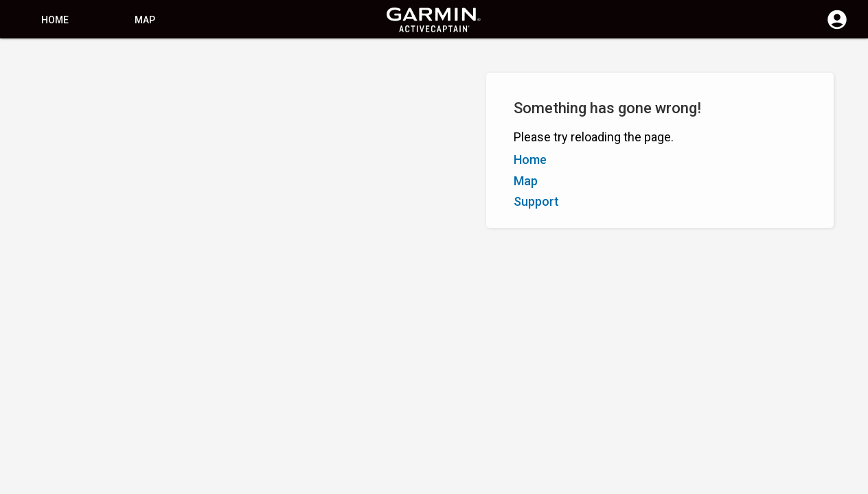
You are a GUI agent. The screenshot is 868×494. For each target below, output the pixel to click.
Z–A (52, 122)
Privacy (402, 482)
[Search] (116, 59)
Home (55, 20)
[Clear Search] (254, 59)
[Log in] (837, 27)
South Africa (456, 482)
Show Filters (42, 91)
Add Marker (231, 122)
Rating (86, 122)
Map (145, 20)
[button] (851, 432)
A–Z (22, 122)
